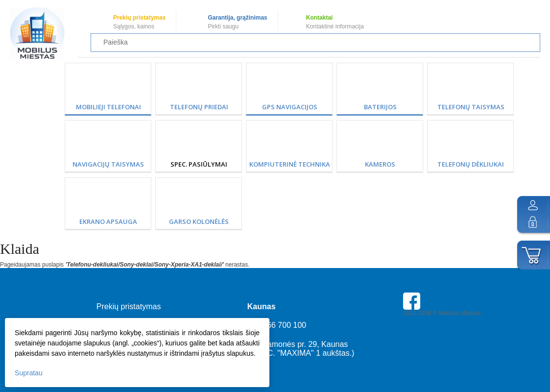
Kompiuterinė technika (290, 164)
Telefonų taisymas (471, 107)
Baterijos (380, 107)
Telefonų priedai (199, 107)
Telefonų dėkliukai (471, 164)
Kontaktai (320, 18)
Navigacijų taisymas (108, 164)
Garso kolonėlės (199, 221)
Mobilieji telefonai (108, 107)
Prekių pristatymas (139, 18)
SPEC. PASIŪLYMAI (199, 164)
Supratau (29, 373)
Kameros (380, 164)
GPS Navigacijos (290, 107)
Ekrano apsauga (108, 221)
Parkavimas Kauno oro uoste (441, 341)
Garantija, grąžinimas (237, 18)
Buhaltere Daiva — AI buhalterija (445, 347)
